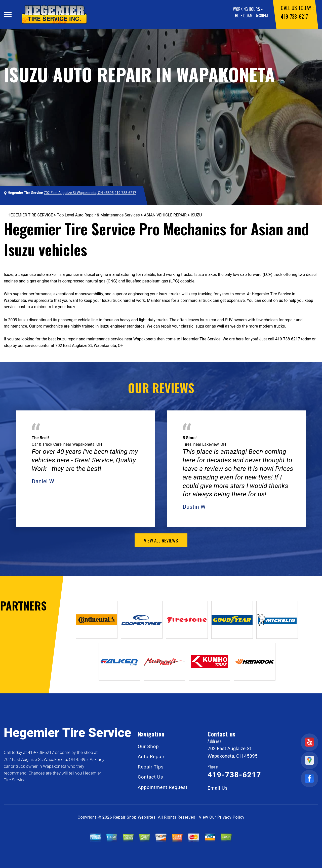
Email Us (218, 788)
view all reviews (161, 540)
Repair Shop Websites (134, 817)
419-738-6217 (294, 16)
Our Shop (148, 746)
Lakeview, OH (214, 444)
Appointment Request (163, 787)
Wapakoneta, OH (87, 444)
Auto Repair (151, 757)
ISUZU (196, 215)
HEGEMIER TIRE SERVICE (30, 215)
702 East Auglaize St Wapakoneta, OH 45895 (79, 193)
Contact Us (151, 777)
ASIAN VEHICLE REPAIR (165, 215)
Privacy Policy (231, 817)
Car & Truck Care (47, 444)
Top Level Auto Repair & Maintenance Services (98, 215)
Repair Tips (151, 767)
